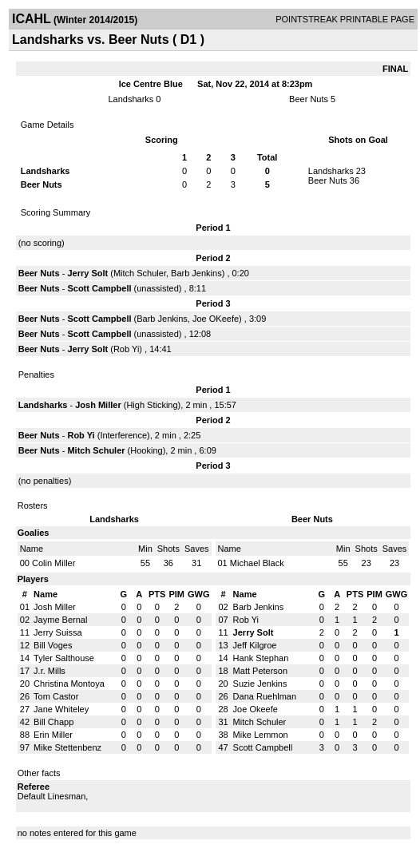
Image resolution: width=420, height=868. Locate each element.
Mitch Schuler (140, 273)
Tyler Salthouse (64, 658)
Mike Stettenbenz (67, 747)
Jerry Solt (87, 273)
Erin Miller (53, 735)
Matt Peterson (260, 671)
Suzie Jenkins (260, 684)
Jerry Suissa (58, 632)
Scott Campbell (99, 288)
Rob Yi (126, 349)
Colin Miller (53, 563)
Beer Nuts (309, 99)
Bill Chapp (53, 722)
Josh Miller (98, 405)
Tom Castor (56, 696)
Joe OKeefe (216, 319)
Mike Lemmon (261, 735)
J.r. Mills (50, 671)
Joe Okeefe (256, 709)
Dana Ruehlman (265, 696)
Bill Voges (53, 645)
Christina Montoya (69, 684)
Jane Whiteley (61, 709)
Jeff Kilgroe (255, 645)
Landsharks (131, 99)
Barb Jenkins (196, 273)
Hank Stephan (261, 658)
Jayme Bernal (60, 620)
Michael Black (257, 563)
